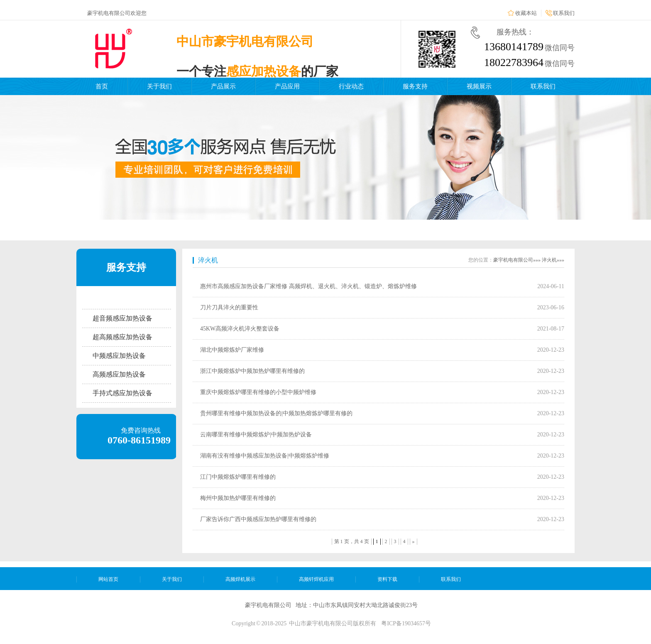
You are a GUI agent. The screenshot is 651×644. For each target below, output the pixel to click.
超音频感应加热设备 (122, 318)
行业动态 (351, 86)
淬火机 (208, 260)
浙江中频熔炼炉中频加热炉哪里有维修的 (252, 371)
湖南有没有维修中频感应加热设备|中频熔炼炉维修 (265, 456)
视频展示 (479, 86)
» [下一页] (414, 541)
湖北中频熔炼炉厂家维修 (232, 350)
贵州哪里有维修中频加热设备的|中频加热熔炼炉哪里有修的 (276, 413)
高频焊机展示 (240, 579)
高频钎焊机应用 (316, 579)
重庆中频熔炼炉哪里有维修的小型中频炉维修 (258, 392)
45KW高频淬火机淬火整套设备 (240, 329)
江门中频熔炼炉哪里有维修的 (238, 477)
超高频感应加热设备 (122, 337)
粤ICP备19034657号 (406, 623)
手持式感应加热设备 (122, 393)
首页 (102, 86)
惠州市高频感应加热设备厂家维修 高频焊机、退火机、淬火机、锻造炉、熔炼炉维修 (308, 286)
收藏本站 (526, 13)
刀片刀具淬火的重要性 (229, 307)
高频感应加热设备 (119, 374)
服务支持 (415, 86)
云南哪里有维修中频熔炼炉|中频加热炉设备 (256, 435)
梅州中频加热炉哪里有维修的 (238, 498)
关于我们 (159, 86)
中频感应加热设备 (119, 356)
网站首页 (108, 579)
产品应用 (287, 86)
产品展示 (223, 86)
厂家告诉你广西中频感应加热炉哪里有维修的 (258, 519)
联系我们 (564, 13)
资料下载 (387, 579)
